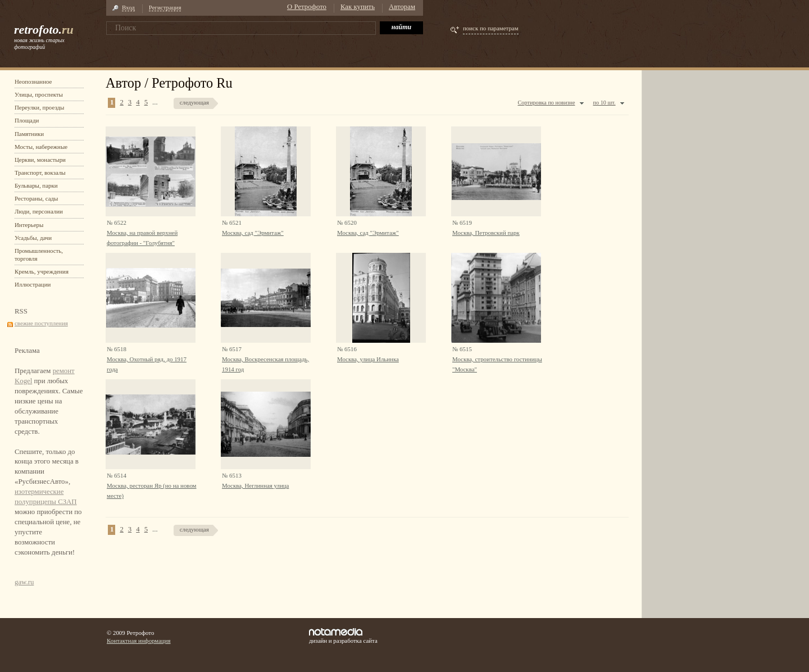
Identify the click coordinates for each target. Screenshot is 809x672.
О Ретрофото (307, 7)
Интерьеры (29, 225)
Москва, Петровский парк (486, 233)
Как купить (358, 7)
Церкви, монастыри (40, 160)
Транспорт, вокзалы (40, 172)
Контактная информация (139, 641)
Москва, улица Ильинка (368, 359)
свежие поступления (41, 323)
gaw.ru (24, 582)
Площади (27, 120)
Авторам (402, 7)
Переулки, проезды (39, 107)
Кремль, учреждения (42, 271)
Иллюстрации (33, 284)
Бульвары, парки (36, 185)
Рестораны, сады (36, 198)
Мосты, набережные (41, 147)
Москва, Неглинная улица (255, 485)
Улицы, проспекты (39, 94)
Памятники (29, 134)
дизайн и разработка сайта (343, 636)
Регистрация (165, 7)
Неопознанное (33, 81)
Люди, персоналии (39, 211)
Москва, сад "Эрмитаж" (253, 233)
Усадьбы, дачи (33, 238)
